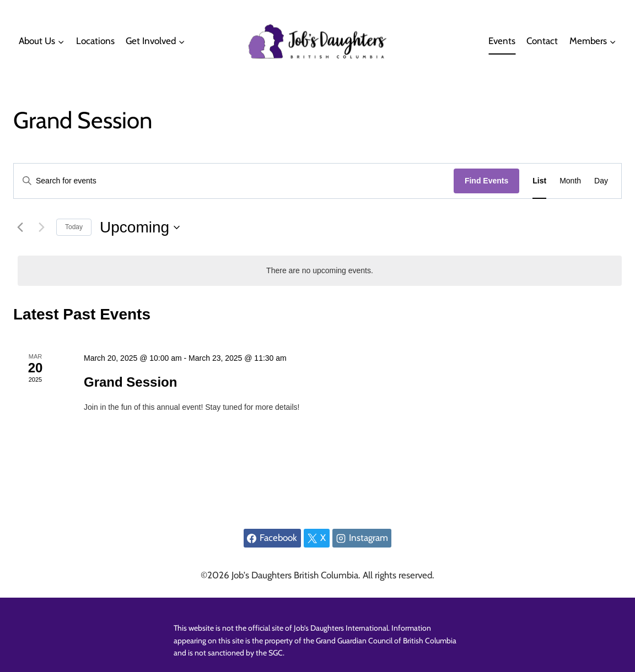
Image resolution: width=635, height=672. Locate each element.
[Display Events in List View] (539, 181)
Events (502, 41)
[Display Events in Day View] (601, 181)
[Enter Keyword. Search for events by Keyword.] (234, 181)
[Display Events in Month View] (570, 181)
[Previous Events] (20, 227)
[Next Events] (41, 227)
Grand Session (130, 382)
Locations (95, 41)
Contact (542, 41)
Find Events (486, 181)
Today (74, 227)
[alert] (320, 271)
